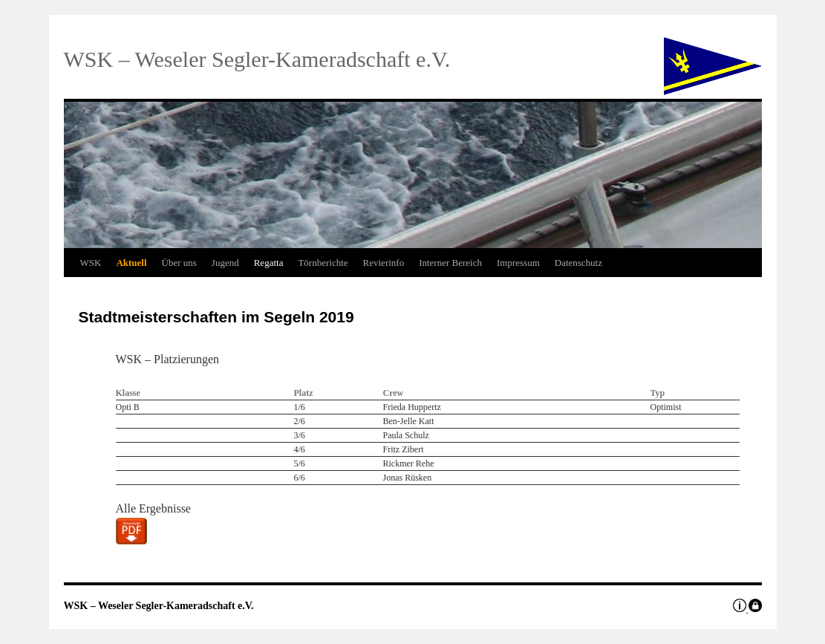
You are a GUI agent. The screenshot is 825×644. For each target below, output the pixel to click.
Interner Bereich (450, 263)
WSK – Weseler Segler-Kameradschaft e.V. (159, 606)
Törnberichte (323, 263)
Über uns (179, 263)
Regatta (269, 263)
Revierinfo (384, 263)
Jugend (225, 263)
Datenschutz (578, 263)
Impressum (518, 263)
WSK (91, 263)
